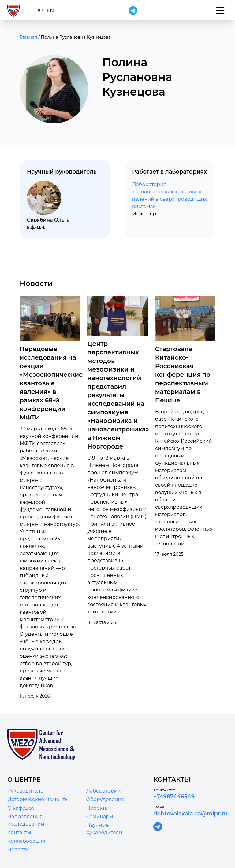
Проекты (98, 808)
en (50, 11)
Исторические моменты (38, 799)
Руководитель (25, 791)
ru (39, 11)
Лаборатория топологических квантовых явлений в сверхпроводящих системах (170, 195)
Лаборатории (104, 791)
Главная (28, 37)
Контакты (19, 832)
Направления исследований (26, 820)
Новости (18, 850)
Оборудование (105, 799)
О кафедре (21, 808)
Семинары (100, 817)
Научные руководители (104, 829)
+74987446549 (174, 797)
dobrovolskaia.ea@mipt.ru (190, 814)
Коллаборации (26, 841)
